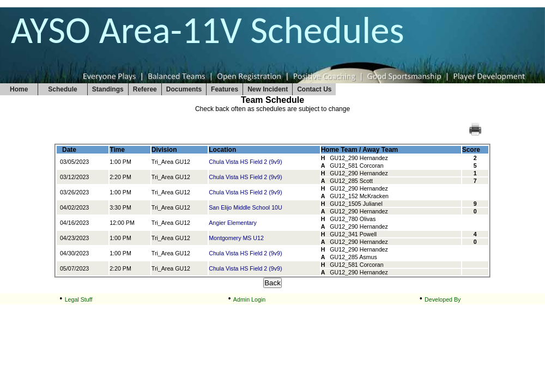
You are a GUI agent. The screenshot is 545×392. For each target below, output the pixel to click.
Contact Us (314, 89)
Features (225, 89)
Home (19, 89)
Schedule (62, 89)
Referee (145, 89)
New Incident (268, 89)
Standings (108, 89)
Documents (184, 89)
